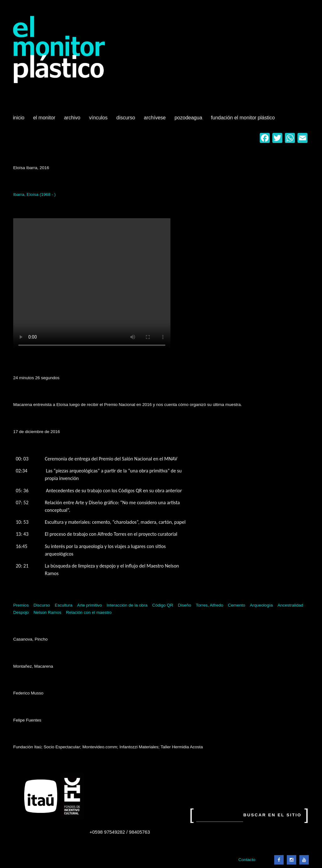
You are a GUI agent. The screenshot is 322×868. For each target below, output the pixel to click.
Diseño (185, 605)
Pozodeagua (189, 120)
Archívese (155, 118)
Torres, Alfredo (210, 605)
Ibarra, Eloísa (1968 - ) (34, 194)
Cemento (237, 605)
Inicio (19, 118)
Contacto (247, 860)
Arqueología (261, 605)
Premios (21, 605)
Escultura (64, 605)
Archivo (73, 120)
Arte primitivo (89, 605)
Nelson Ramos (48, 612)
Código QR (163, 605)
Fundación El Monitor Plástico (243, 118)
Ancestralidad (290, 605)
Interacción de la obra (127, 605)
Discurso (126, 118)
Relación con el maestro (89, 612)
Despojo (21, 612)
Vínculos (99, 120)
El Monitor (45, 120)
